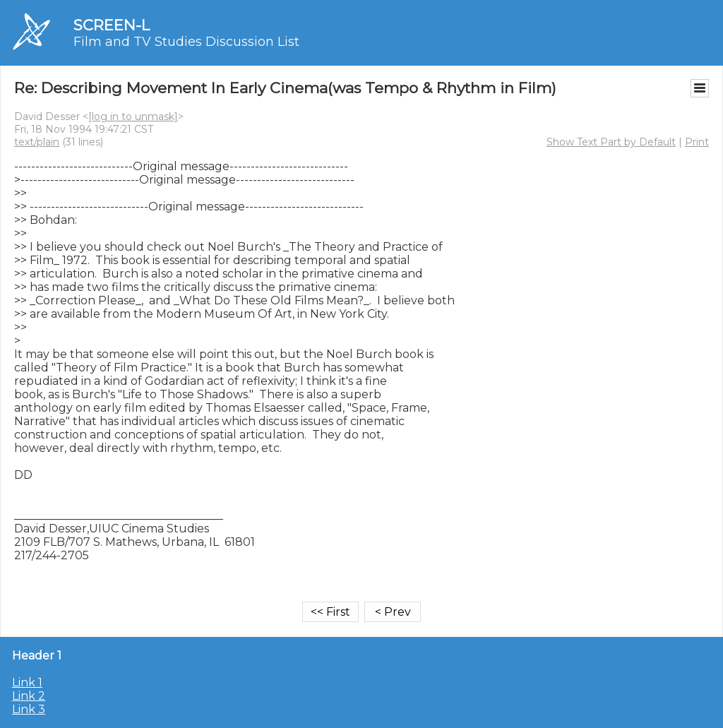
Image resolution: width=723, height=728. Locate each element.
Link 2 (29, 696)
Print (697, 142)
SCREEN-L (112, 25)
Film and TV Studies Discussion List (186, 42)
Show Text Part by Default (611, 142)
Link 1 (27, 682)
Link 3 (29, 709)
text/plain (37, 142)
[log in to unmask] (133, 117)
